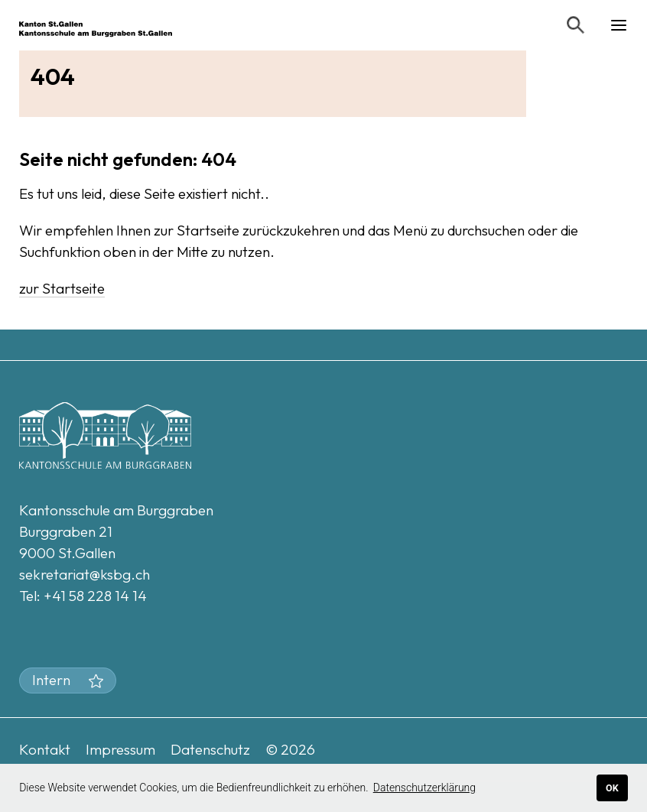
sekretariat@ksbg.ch (85, 574)
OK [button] (612, 788)
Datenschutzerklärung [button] (424, 788)
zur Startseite (62, 288)
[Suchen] (576, 25)
